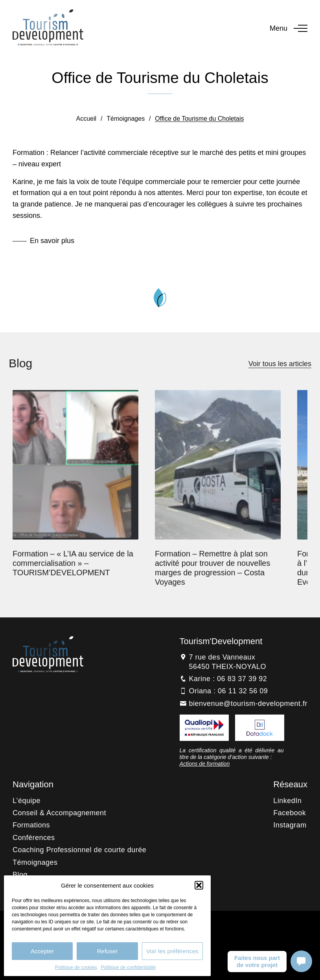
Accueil (86, 119)
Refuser (108, 951)
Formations (31, 825)
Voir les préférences (172, 951)
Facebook (290, 813)
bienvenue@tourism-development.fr (248, 704)
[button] (199, 885)
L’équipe (27, 801)
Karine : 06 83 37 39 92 (228, 679)
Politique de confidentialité (128, 967)
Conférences (34, 838)
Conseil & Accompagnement (59, 813)
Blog (20, 875)
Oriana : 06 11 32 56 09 (229, 691)
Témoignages (126, 119)
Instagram (290, 825)
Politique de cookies (76, 967)
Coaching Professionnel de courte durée (79, 850)
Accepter (42, 951)
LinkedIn (287, 801)
